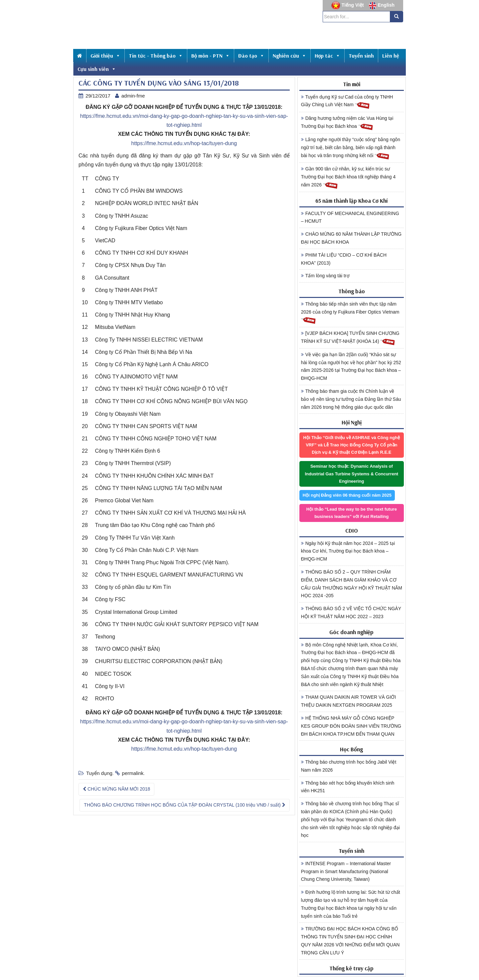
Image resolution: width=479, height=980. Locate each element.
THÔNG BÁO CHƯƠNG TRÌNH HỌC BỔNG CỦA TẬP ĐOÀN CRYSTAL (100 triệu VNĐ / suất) (184, 805)
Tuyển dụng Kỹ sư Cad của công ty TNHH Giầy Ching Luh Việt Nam (347, 102)
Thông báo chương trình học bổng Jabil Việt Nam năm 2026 (349, 766)
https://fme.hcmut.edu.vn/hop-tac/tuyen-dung (184, 143)
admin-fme (133, 96)
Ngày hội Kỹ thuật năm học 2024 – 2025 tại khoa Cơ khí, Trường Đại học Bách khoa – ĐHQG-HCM (348, 551)
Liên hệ (391, 56)
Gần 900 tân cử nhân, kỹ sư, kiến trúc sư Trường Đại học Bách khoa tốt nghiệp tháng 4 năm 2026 (348, 178)
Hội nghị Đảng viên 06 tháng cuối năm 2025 (347, 495)
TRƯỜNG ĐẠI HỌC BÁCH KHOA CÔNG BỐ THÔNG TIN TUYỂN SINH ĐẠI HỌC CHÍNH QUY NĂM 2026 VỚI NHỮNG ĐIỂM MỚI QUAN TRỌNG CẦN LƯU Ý (350, 941)
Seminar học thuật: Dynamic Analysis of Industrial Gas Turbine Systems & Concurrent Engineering (351, 474)
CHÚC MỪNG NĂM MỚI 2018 (116, 789)
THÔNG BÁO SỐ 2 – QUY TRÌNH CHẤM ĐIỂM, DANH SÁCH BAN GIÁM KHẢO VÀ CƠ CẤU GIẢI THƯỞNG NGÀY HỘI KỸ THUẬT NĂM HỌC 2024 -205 (352, 584)
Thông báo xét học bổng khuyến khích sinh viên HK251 (348, 787)
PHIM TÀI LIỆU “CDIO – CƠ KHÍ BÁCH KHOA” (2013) (344, 259)
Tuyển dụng (99, 773)
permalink (133, 773)
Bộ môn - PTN (211, 56)
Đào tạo (251, 56)
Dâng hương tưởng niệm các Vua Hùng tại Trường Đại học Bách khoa (347, 123)
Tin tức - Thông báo (156, 56)
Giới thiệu (105, 56)
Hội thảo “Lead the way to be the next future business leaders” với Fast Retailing (352, 513)
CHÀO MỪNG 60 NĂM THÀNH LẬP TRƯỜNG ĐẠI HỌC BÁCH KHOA (351, 238)
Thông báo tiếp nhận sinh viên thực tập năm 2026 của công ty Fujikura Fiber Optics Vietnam (350, 313)
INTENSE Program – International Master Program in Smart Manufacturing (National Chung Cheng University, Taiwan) (346, 871)
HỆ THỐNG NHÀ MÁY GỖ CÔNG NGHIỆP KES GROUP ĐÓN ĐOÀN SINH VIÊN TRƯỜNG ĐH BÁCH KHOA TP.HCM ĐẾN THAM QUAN (351, 726)
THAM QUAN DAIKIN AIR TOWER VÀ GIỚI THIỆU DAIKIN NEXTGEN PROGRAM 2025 (349, 701)
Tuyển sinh (361, 56)
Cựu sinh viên (97, 69)
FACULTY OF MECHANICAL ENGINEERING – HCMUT (350, 217)
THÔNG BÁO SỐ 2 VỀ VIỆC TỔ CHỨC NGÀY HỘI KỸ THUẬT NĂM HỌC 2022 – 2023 (351, 612)
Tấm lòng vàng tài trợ (325, 276)
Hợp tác (327, 56)
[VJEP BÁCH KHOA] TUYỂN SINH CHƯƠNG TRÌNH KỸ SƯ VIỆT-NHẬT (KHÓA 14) (350, 338)
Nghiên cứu (290, 56)
